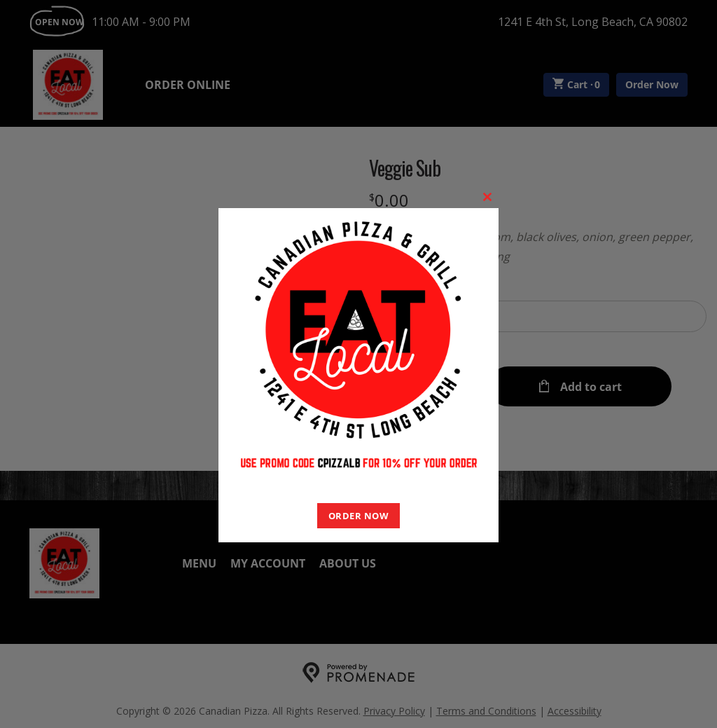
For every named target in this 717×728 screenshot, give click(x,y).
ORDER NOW (359, 516)
